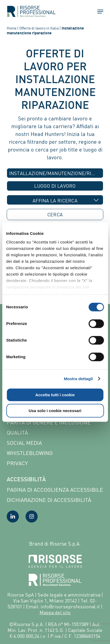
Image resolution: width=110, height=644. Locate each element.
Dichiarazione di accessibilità (49, 500)
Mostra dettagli (78, 379)
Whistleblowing (30, 453)
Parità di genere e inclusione (49, 422)
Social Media (24, 443)
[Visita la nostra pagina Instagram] (32, 517)
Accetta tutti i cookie (55, 395)
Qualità (17, 433)
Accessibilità (26, 480)
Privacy (17, 463)
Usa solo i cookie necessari (55, 411)
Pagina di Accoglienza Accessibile (55, 490)
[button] (98, 12)
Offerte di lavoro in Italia (39, 28)
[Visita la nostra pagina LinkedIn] (13, 517)
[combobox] (55, 173)
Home (12, 28)
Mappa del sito (55, 612)
